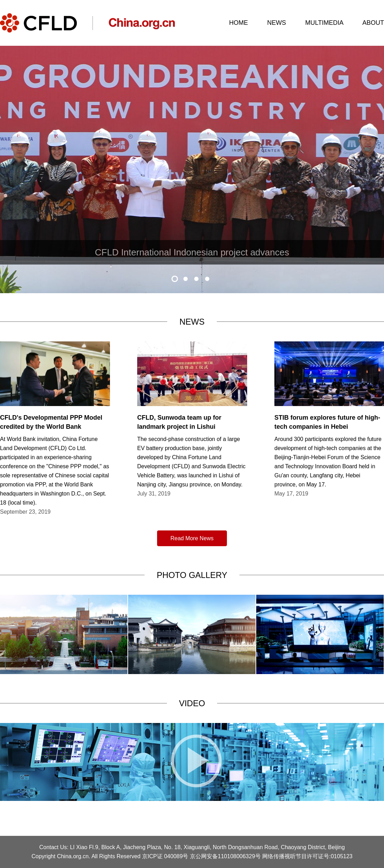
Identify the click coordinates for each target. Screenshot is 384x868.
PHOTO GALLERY (192, 575)
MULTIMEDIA (324, 23)
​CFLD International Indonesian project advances (192, 252)
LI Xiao (79, 847)
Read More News (192, 538)
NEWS (276, 23)
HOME (238, 23)
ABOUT (373, 23)
